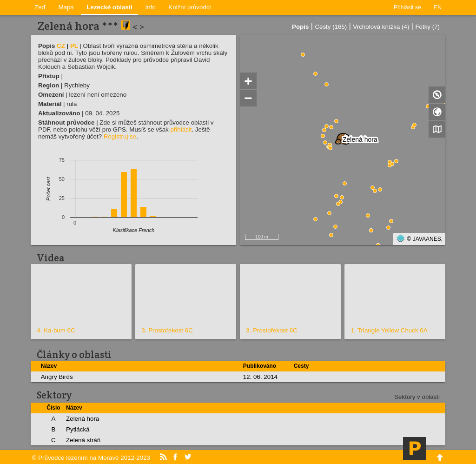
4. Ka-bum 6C (56, 330)
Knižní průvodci (189, 7)
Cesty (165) (331, 27)
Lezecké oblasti (109, 7)
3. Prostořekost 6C (167, 330)
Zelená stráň (83, 440)
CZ (61, 46)
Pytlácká (78, 429)
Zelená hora (83, 419)
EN (438, 7)
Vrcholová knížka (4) (381, 27)
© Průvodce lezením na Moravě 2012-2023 (91, 458)
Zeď (40, 7)
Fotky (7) (427, 27)
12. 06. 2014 (260, 377)
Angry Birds (57, 377)
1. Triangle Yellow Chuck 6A (389, 330)
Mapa (66, 7)
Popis (300, 27)
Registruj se (120, 136)
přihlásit (181, 129)
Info (151, 7)
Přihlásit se (407, 7)
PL (74, 46)
